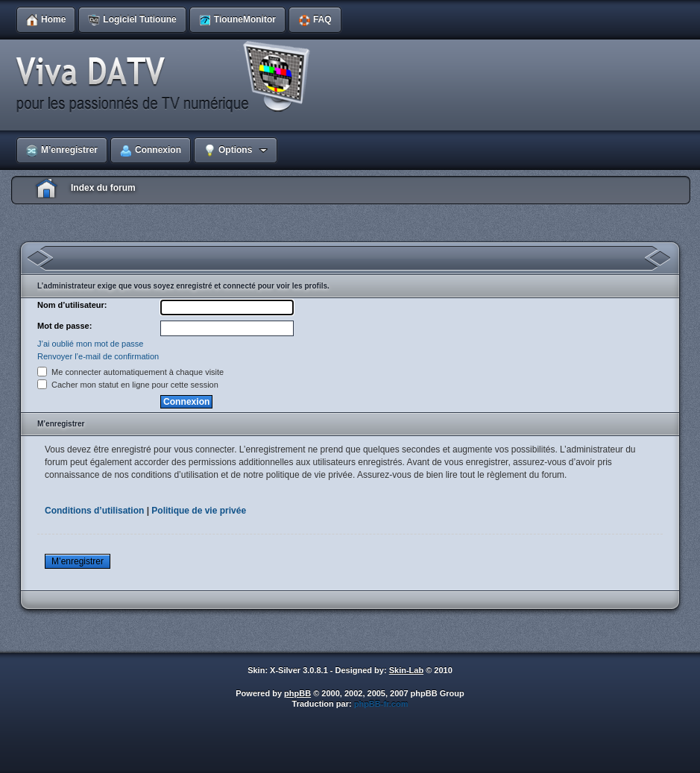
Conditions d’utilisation (94, 511)
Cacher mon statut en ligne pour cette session (128, 385)
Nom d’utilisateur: (72, 305)
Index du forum (103, 188)
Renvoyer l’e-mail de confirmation (98, 356)
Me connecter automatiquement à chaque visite (130, 372)
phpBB (297, 693)
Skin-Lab (406, 670)
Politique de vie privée (199, 511)
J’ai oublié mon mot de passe (90, 344)
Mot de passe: (64, 326)
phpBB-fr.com (381, 704)
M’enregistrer (78, 561)
